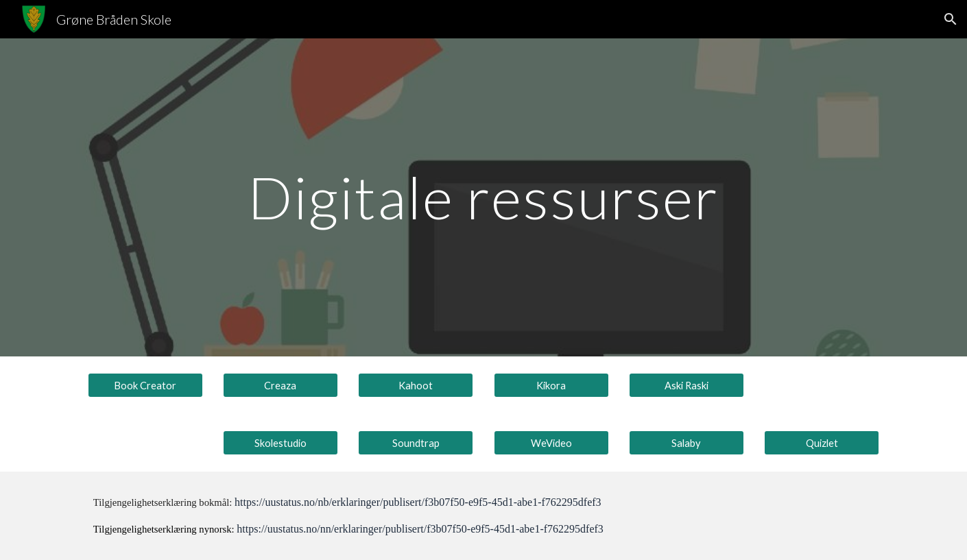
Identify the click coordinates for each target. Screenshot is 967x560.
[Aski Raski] (687, 385)
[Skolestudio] (280, 443)
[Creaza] (280, 385)
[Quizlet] (822, 443)
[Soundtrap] (416, 443)
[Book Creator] (145, 385)
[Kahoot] (416, 385)
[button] (951, 19)
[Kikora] (551, 385)
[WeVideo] (551, 443)
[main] (484, 197)
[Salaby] (687, 443)
